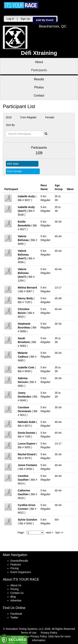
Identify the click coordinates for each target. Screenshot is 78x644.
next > (50, 533)
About (39, 62)
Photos (39, 87)
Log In (10, 19)
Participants (39, 70)
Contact (39, 96)
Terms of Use (29, 633)
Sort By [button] (12, 125)
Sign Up (25, 19)
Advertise (16, 600)
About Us (16, 585)
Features (16, 564)
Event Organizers (21, 572)
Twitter (14, 617)
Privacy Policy (49, 633)
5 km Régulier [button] (30, 117)
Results (39, 79)
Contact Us (17, 593)
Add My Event (45, 20)
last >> (59, 533)
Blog (13, 597)
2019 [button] (10, 117)
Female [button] (51, 117)
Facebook (16, 614)
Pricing (14, 568)
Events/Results (19, 561)
